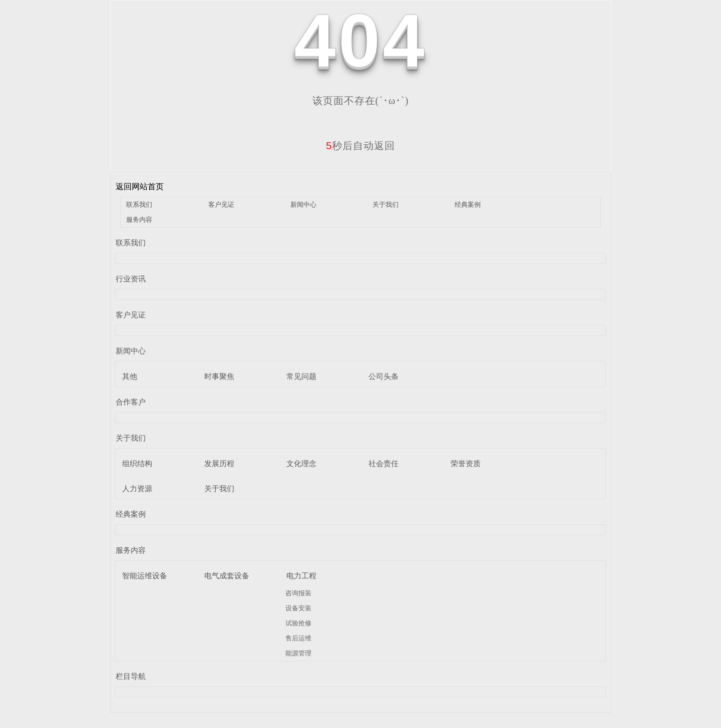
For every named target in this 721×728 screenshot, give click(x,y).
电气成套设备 (227, 576)
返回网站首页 (140, 187)
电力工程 (301, 576)
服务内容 (139, 220)
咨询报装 (298, 593)
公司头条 (384, 376)
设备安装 (298, 608)
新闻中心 (303, 205)
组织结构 (137, 463)
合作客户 (131, 402)
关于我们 (386, 205)
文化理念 (301, 463)
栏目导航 (131, 676)
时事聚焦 (219, 376)
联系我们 (139, 205)
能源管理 (298, 653)
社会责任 (384, 463)
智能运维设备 (145, 576)
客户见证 (221, 205)
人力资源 (137, 488)
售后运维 (298, 638)
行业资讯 (131, 279)
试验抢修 (298, 623)
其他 (130, 376)
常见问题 (301, 376)
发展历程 (219, 463)
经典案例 (468, 205)
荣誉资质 (466, 463)
